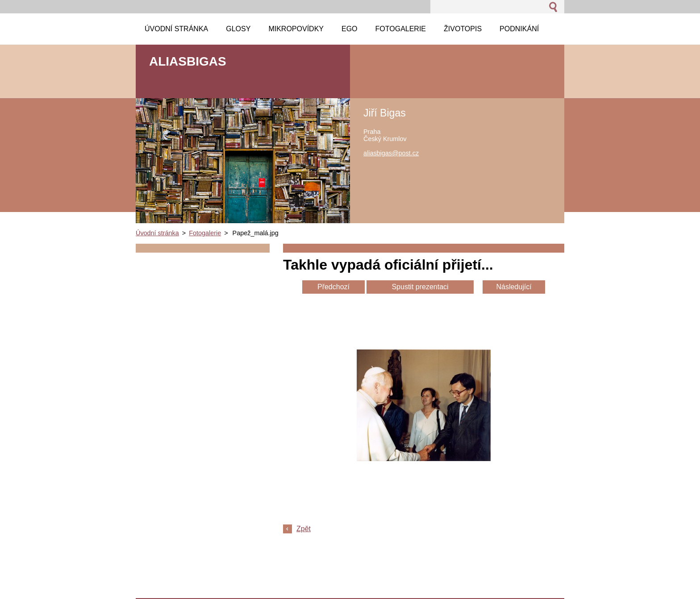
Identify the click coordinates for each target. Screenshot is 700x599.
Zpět (304, 529)
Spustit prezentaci (420, 287)
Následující (514, 287)
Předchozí (333, 287)
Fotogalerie (205, 233)
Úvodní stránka (157, 233)
